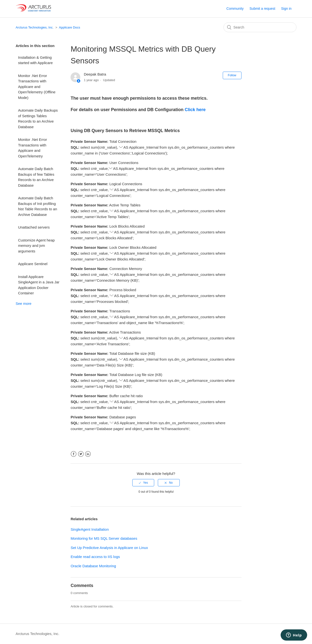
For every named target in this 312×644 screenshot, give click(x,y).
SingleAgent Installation (90, 529)
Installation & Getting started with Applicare (35, 60)
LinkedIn (88, 454)
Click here (195, 110)
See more (23, 303)
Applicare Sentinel (33, 264)
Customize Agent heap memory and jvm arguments (36, 246)
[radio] (143, 483)
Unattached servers (34, 227)
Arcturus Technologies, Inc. (35, 27)
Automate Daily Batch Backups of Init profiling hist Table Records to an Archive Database (38, 206)
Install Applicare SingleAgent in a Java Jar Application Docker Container (39, 285)
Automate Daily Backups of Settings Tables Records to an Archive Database (38, 119)
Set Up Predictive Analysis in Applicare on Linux (109, 548)
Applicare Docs (69, 27)
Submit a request (262, 9)
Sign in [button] (286, 9)
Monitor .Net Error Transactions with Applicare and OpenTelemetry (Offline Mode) (37, 87)
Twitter (81, 454)
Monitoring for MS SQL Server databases (104, 538)
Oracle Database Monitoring (93, 566)
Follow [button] (232, 75)
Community (235, 9)
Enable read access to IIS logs (95, 557)
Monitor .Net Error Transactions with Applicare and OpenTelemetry (32, 148)
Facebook (74, 454)
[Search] (260, 27)
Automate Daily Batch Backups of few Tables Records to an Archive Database (36, 177)
